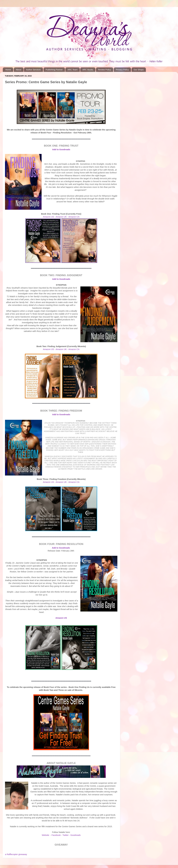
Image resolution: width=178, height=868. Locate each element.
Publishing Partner (54, 70)
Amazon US (48, 217)
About (19, 70)
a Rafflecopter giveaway (16, 854)
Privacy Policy (122, 70)
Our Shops (139, 70)
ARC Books (88, 70)
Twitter (65, 835)
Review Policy (105, 70)
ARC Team (72, 70)
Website (45, 835)
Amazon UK (61, 217)
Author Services (33, 70)
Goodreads (75, 835)
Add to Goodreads (61, 548)
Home (8, 70)
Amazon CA (74, 217)
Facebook (56, 835)
